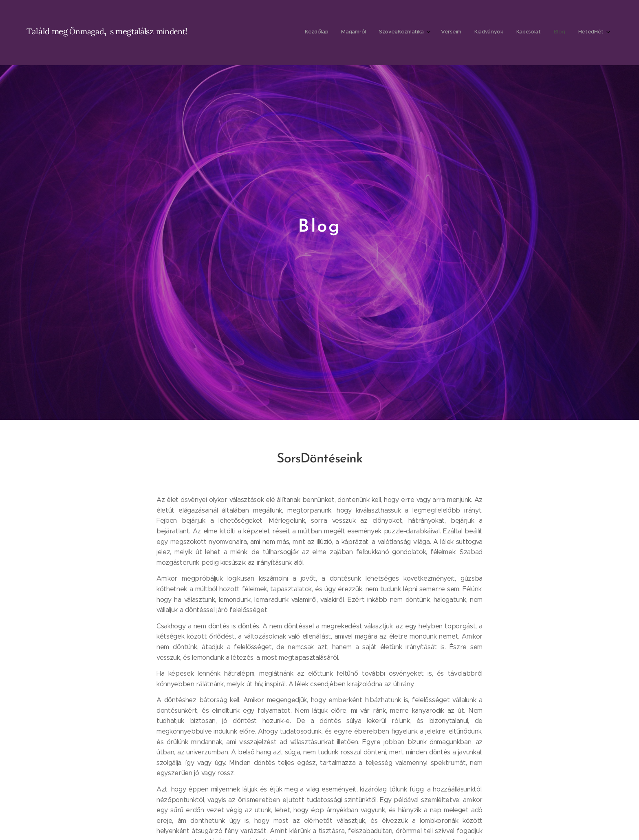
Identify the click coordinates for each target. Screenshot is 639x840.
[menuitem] (510, 33)
